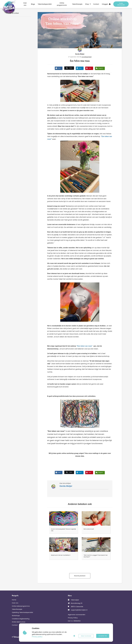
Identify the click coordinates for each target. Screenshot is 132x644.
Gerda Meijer (80, 54)
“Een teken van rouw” (85, 346)
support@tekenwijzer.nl (79, 610)
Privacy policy (37, 637)
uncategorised (86, 57)
